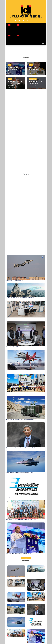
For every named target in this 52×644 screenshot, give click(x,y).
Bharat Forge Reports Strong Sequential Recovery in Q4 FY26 (20, 448)
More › (26, 558)
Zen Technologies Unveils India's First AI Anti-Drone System (20, 419)
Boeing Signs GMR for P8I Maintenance (15, 347)
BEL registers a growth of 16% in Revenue (16, 497)
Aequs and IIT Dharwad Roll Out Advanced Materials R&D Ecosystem (22, 318)
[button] (43, 42)
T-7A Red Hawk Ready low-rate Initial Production (18, 371)
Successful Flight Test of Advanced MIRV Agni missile (15, 83)
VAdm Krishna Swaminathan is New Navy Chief (36, 69)
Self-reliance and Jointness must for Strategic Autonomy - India (21, 519)
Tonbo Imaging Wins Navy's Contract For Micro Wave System (20, 297)
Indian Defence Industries (26, 16)
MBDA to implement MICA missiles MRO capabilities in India (20, 472)
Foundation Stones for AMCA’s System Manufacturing (15, 69)
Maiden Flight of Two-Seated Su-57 (36, 82)
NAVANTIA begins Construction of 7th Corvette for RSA (19, 393)
